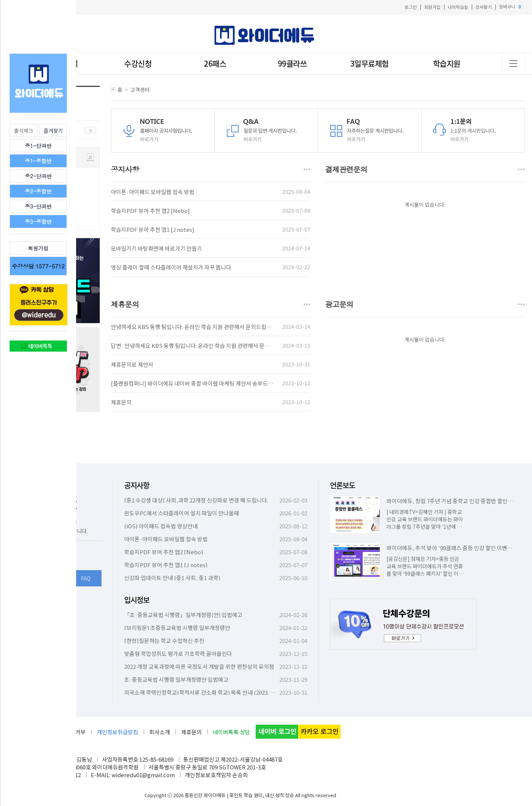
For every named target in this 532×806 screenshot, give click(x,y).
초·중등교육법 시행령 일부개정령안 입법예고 (176, 679)
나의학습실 (458, 7)
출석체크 (24, 131)
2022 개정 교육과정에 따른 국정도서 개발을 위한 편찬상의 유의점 (199, 666)
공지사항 (137, 485)
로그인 (411, 7)
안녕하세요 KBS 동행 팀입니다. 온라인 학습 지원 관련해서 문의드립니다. (194, 327)
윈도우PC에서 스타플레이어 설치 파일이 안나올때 (182, 513)
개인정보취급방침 (117, 732)
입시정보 (137, 600)
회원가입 (432, 7)
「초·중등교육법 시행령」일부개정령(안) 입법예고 (183, 615)
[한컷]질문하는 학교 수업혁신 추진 (164, 641)
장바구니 (510, 7)
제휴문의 (121, 402)
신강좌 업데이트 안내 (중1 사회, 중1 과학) (172, 578)
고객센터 (140, 89)
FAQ (86, 578)
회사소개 (160, 732)
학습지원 (447, 63)
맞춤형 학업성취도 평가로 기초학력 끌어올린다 (178, 653)
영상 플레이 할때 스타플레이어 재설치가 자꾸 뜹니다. (172, 267)
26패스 (215, 63)
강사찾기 (484, 7)
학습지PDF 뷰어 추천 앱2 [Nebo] (150, 211)
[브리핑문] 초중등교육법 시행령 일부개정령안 (177, 628)
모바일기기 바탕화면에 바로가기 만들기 (156, 248)
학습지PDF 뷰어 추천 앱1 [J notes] (153, 229)
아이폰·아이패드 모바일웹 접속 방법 (153, 192)
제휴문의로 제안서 (132, 364)
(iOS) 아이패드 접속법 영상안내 (161, 526)
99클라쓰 (292, 63)
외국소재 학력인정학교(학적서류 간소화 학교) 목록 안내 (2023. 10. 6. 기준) (210, 692)
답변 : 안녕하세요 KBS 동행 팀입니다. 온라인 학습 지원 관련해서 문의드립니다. (201, 346)
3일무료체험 (369, 63)
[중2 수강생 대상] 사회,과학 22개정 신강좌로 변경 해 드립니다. (196, 500)
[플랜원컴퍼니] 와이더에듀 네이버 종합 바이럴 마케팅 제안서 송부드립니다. (198, 383)
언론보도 (342, 485)
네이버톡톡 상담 (231, 732)
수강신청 (138, 63)
